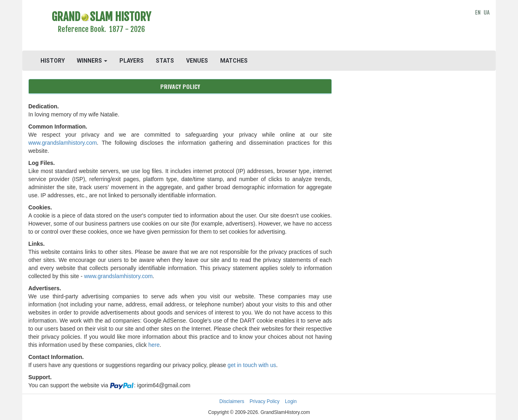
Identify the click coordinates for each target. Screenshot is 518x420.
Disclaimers (232, 401)
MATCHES (234, 61)
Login (291, 401)
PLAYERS (132, 61)
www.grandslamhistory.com (63, 143)
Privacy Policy (265, 401)
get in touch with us (252, 365)
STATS (165, 61)
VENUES (197, 61)
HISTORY (53, 61)
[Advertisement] (318, 26)
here (154, 345)
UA (487, 12)
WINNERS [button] (92, 61)
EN (478, 12)
